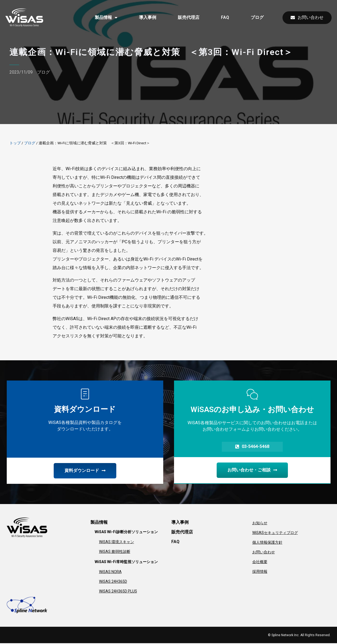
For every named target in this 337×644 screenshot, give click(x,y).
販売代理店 (189, 17)
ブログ (257, 17)
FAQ (225, 17)
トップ (15, 143)
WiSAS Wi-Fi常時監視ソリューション (126, 563)
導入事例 (148, 17)
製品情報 (106, 18)
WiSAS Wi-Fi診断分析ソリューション (126, 533)
